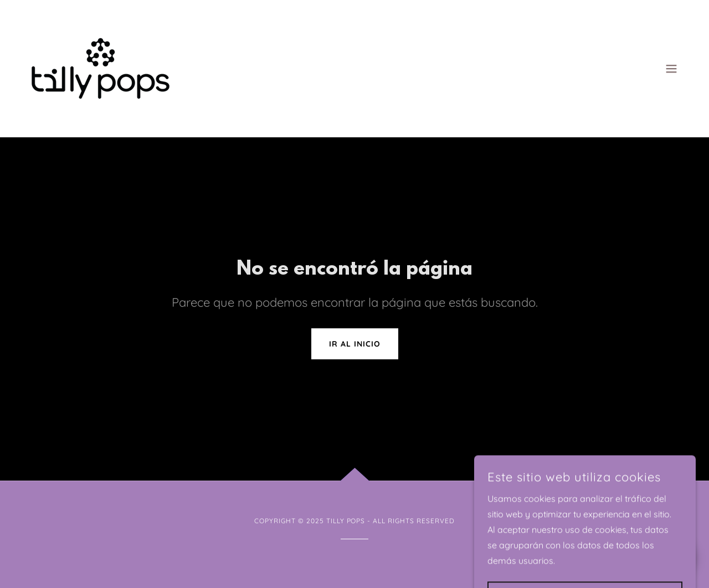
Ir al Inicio (355, 344)
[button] (671, 69)
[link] (101, 68)
